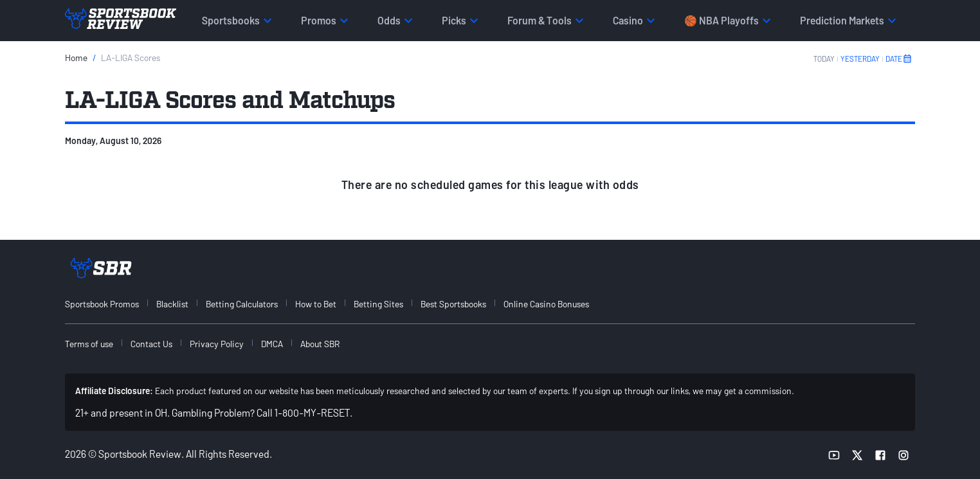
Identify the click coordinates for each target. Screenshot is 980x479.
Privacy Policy (217, 344)
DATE (899, 59)
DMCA (272, 344)
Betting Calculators (242, 304)
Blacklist (172, 304)
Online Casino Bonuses (546, 304)
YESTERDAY (860, 59)
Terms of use (89, 344)
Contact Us (151, 344)
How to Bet (316, 304)
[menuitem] (109, 304)
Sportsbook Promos (102, 304)
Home (76, 58)
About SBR (320, 344)
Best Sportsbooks (453, 304)
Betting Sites (378, 304)
